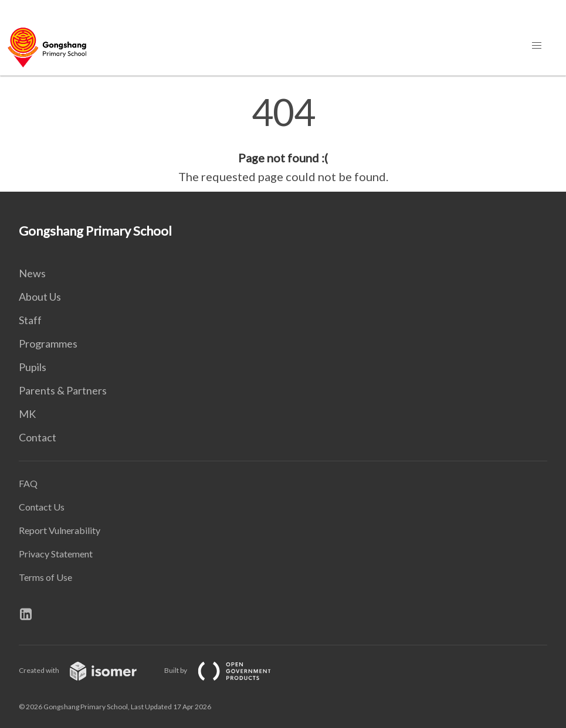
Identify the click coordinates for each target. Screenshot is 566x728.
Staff (30, 320)
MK (27, 414)
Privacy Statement (56, 554)
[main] (283, 140)
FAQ (28, 483)
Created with (87, 670)
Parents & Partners (63, 390)
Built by (227, 670)
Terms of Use (45, 577)
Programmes (48, 343)
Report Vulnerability (60, 530)
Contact (38, 437)
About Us (40, 297)
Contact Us (42, 507)
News (32, 273)
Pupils (33, 367)
